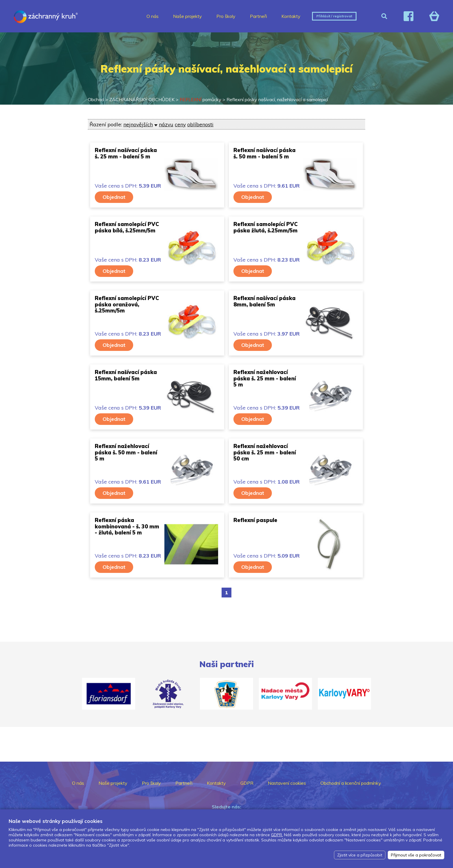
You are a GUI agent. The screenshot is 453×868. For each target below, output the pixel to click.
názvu (166, 124)
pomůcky (200, 99)
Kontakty (291, 16)
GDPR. (277, 835)
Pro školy (226, 16)
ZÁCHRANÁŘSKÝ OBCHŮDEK (142, 99)
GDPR (247, 783)
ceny (180, 124)
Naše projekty (187, 16)
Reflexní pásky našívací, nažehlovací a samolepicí (277, 99)
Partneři (258, 16)
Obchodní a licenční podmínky (351, 783)
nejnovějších (138, 124)
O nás (153, 16)
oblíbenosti (200, 124)
